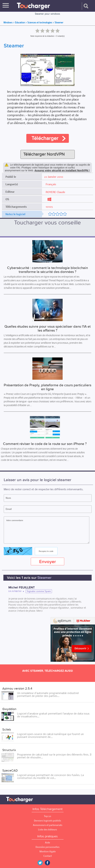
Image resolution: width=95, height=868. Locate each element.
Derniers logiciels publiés (47, 821)
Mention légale (48, 852)
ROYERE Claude (55, 192)
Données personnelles (47, 847)
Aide (47, 843)
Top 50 (47, 816)
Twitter (41, 863)
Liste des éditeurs (47, 830)
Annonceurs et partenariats (48, 825)
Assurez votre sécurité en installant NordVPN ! (62, 170)
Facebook (50, 863)
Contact (48, 856)
